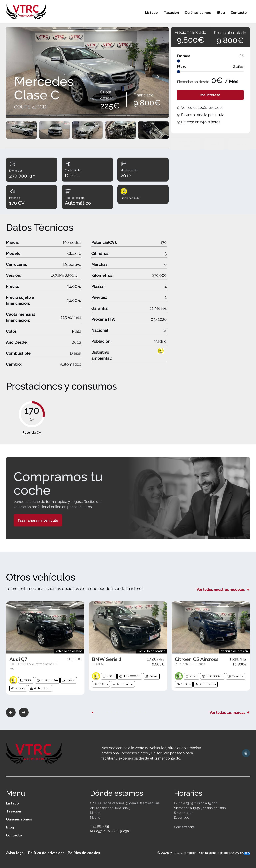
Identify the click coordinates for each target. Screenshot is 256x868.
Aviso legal (15, 853)
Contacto (239, 13)
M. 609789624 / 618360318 (110, 831)
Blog (221, 13)
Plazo (182, 67)
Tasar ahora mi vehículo (38, 520)
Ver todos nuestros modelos (223, 589)
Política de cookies (84, 853)
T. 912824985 (99, 826)
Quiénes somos (198, 13)
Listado (151, 13)
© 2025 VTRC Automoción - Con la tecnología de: (204, 853)
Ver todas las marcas (230, 713)
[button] (11, 712)
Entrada (184, 56)
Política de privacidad (46, 853)
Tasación (171, 13)
